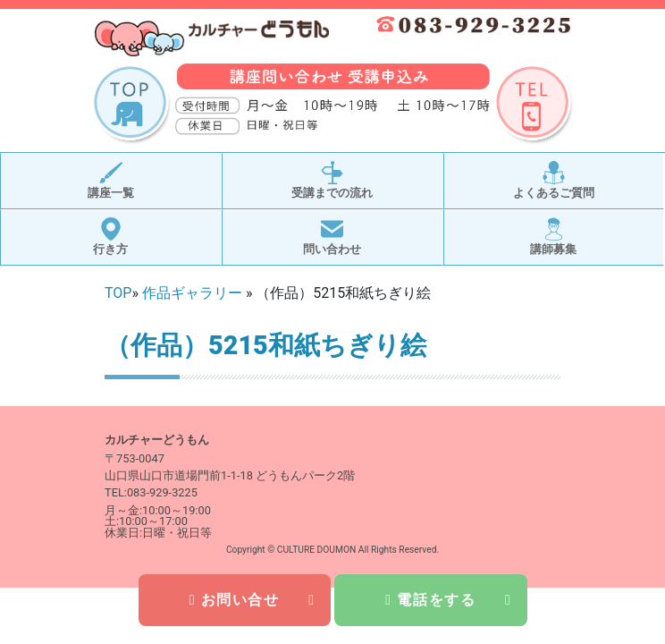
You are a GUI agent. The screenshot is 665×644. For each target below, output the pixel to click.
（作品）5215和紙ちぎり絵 (265, 345)
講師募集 (553, 237)
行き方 (110, 237)
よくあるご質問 (554, 180)
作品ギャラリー (192, 293)
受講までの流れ (332, 180)
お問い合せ (253, 600)
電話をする (448, 600)
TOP (118, 293)
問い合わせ (332, 237)
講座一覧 (111, 180)
